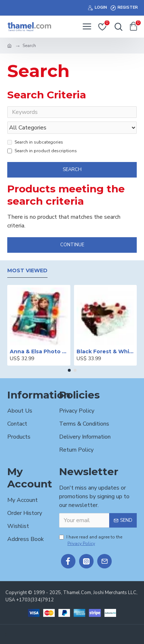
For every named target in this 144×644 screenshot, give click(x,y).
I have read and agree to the (91, 540)
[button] (69, 370)
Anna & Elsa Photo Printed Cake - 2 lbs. (39, 351)
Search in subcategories (35, 142)
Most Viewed (27, 271)
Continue (72, 245)
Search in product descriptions (42, 151)
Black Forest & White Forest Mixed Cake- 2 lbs (106, 351)
